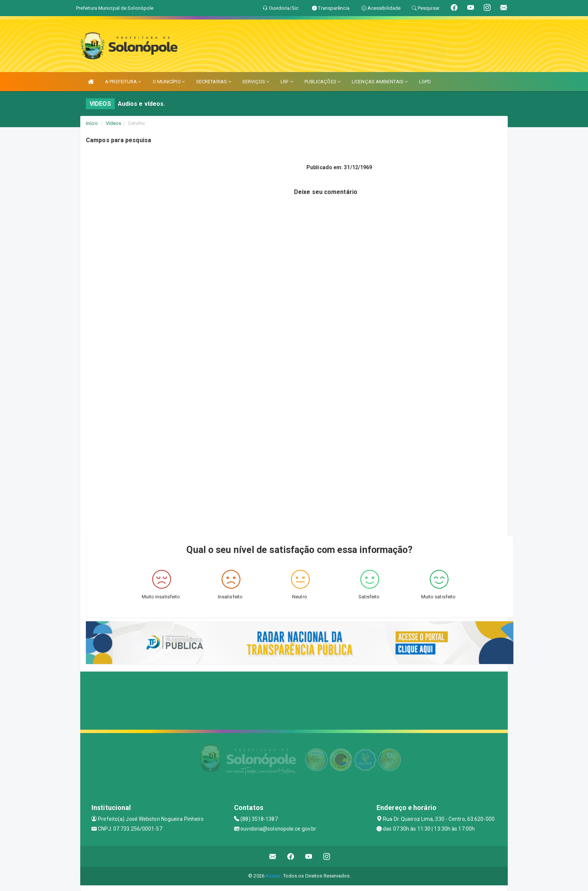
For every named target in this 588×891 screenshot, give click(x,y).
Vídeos (114, 123)
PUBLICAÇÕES (322, 82)
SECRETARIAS (214, 82)
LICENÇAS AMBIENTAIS (380, 82)
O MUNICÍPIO (169, 82)
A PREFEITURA (123, 82)
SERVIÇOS (256, 82)
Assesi (273, 876)
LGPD (425, 82)
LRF (287, 82)
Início (92, 123)
